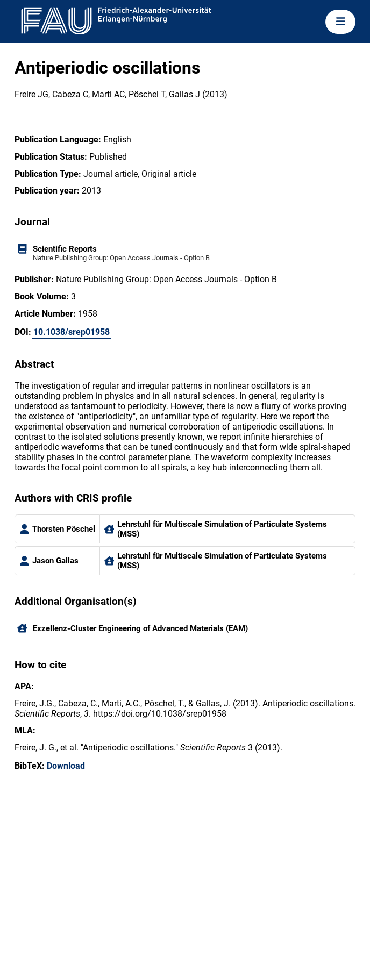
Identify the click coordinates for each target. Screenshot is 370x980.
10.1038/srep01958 (72, 332)
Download (66, 766)
